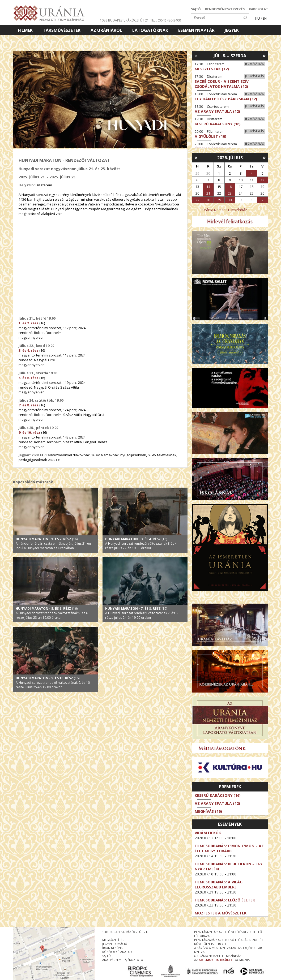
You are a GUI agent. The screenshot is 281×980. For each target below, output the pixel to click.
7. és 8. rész (29, 405)
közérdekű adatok (117, 952)
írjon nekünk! (113, 948)
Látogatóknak (150, 30)
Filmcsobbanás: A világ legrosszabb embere (219, 884)
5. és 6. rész (29, 378)
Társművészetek (62, 30)
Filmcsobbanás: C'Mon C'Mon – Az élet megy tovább (229, 848)
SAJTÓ (196, 9)
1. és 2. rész (29, 323)
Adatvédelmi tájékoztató (123, 960)
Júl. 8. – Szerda (230, 56)
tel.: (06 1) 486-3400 (166, 20)
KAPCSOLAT (258, 9)
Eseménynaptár (196, 30)
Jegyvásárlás (254, 64)
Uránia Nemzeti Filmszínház (225, 210)
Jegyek (232, 30)
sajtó (107, 956)
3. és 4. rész (29, 350)
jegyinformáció (115, 944)
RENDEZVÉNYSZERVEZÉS (225, 9)
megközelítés (113, 940)
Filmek (25, 30)
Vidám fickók (208, 833)
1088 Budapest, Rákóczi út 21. (125, 20)
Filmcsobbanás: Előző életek (225, 900)
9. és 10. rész (29, 432)
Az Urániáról (106, 30)
